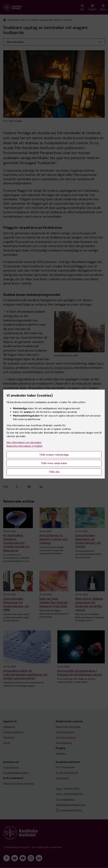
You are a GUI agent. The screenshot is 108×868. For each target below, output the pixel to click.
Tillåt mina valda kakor (54, 463)
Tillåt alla (54, 472)
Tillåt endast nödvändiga (54, 455)
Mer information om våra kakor (24, 442)
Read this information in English (25, 446)
